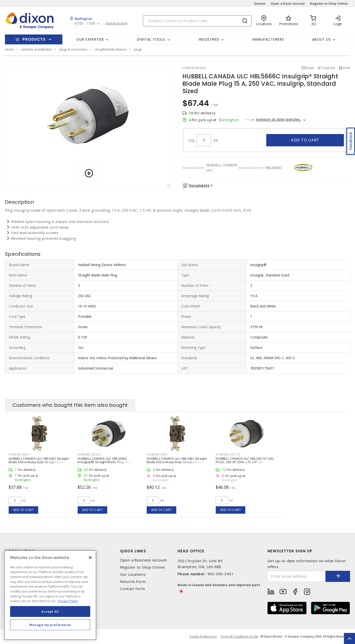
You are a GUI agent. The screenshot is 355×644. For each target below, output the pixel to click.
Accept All (50, 611)
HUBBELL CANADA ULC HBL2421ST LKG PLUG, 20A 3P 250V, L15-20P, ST (245, 460)
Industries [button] (209, 39)
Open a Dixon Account (288, 3)
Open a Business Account (144, 560)
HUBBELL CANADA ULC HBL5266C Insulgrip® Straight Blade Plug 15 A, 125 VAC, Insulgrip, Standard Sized (108, 462)
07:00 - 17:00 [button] (85, 24)
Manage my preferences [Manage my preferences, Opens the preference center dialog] (50, 625)
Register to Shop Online (329, 3)
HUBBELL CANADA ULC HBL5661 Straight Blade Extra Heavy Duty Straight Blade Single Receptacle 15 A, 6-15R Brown (39, 462)
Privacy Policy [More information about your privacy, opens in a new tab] (68, 601)
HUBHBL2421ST (228, 454)
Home (9, 49)
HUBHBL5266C (89, 454)
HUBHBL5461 (157, 454)
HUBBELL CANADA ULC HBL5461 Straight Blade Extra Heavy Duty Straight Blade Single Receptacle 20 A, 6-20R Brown (177, 462)
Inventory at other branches (279, 119)
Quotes (260, 3)
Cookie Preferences (203, 637)
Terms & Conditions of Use (239, 636)
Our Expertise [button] (90, 39)
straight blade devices (111, 49)
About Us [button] (321, 39)
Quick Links (133, 551)
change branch (116, 23)
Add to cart (305, 140)
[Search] (197, 21)
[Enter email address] (297, 576)
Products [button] (34, 39)
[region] (50, 595)
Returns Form (133, 582)
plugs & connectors (73, 49)
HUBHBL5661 (19, 454)
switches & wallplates (36, 49)
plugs (138, 49)
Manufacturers (268, 39)
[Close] (90, 558)
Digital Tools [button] (151, 39)
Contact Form (133, 589)
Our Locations (133, 574)
